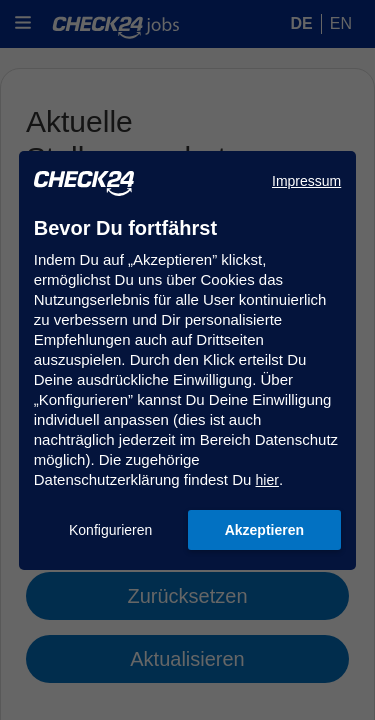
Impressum (306, 181)
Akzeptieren (264, 530)
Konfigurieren (110, 530)
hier (267, 480)
